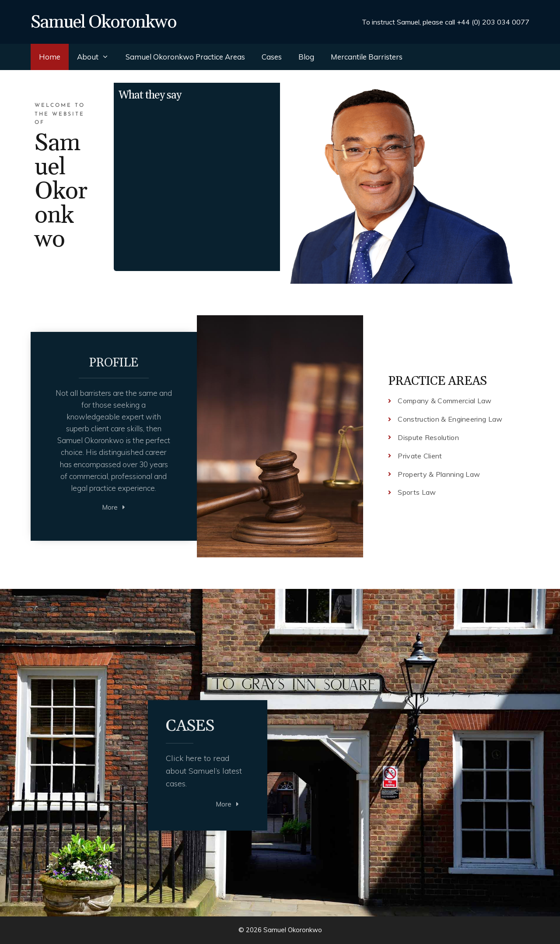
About (97, 57)
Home (50, 57)
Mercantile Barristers (367, 57)
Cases (272, 57)
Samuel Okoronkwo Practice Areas (185, 57)
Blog (306, 57)
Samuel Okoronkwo (103, 22)
